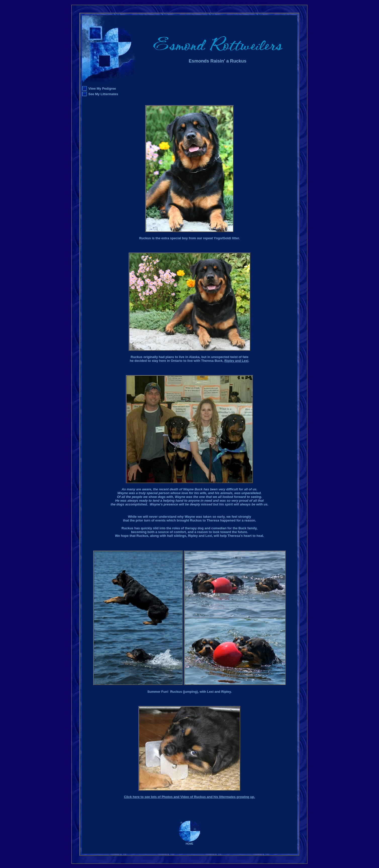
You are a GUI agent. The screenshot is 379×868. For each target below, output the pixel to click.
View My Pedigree (102, 89)
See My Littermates (103, 94)
